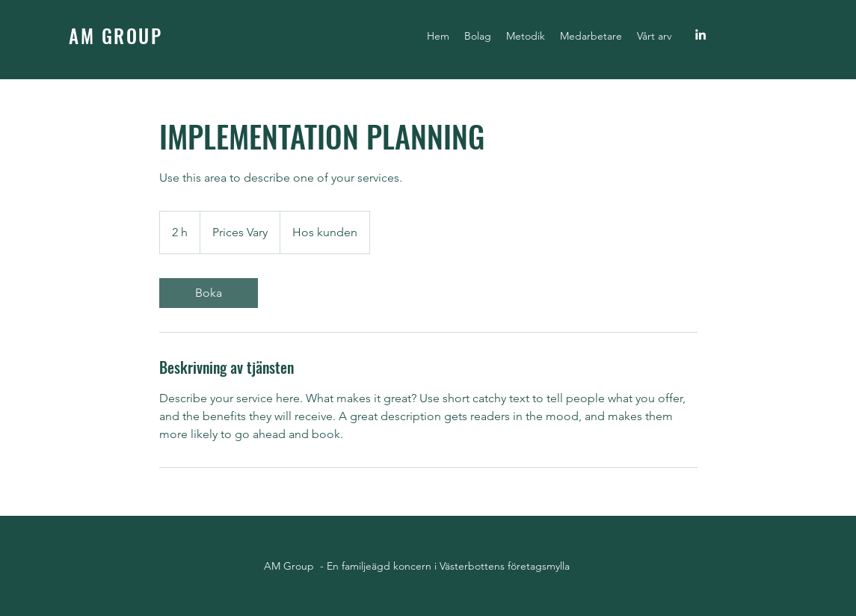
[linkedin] (700, 34)
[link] (209, 293)
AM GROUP (116, 36)
